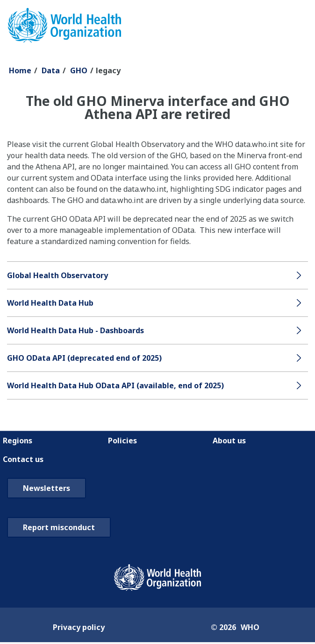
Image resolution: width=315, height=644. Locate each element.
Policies (122, 441)
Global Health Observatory (57, 275)
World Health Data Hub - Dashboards (75, 330)
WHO (250, 627)
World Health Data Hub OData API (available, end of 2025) (115, 385)
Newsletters (47, 488)
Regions (18, 441)
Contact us (23, 459)
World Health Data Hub (50, 303)
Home (20, 70)
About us (229, 441)
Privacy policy (79, 627)
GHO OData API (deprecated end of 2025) (84, 358)
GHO (79, 70)
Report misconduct (59, 527)
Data (51, 70)
